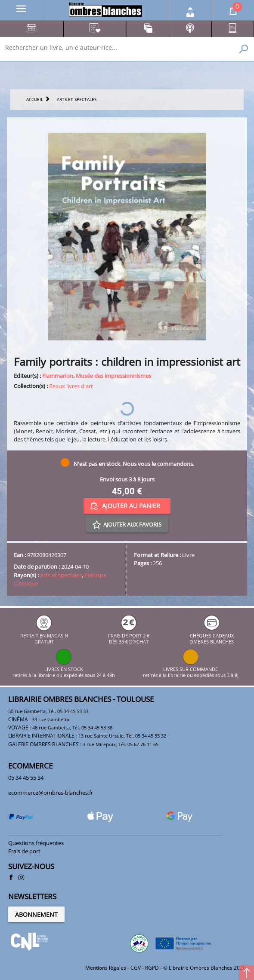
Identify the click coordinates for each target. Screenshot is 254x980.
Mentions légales (106, 968)
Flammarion (58, 376)
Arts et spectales (61, 575)
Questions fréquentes (36, 843)
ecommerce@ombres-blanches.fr (51, 793)
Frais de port (24, 851)
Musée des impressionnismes (113, 376)
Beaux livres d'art (71, 386)
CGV (136, 968)
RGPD (152, 968)
